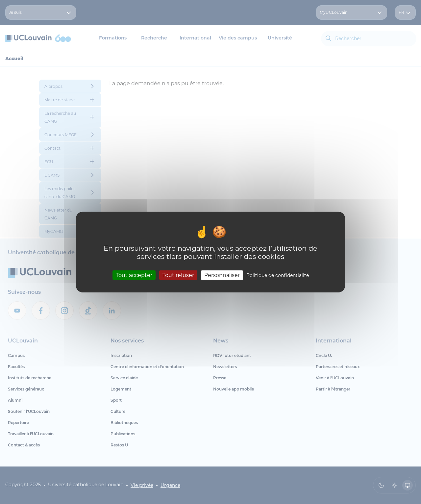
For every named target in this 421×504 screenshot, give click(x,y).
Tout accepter (134, 275)
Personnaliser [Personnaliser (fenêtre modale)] (222, 275)
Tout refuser (178, 275)
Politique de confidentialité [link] (278, 275)
